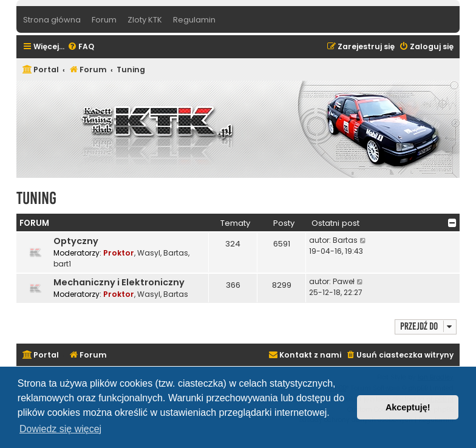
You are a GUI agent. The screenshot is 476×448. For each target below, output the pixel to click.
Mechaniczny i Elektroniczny (119, 282)
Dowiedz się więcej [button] (60, 429)
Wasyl (149, 253)
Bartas (176, 253)
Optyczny (76, 241)
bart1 (62, 264)
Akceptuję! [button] (408, 407)
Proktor (119, 253)
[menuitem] (81, 47)
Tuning (36, 198)
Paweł (344, 281)
